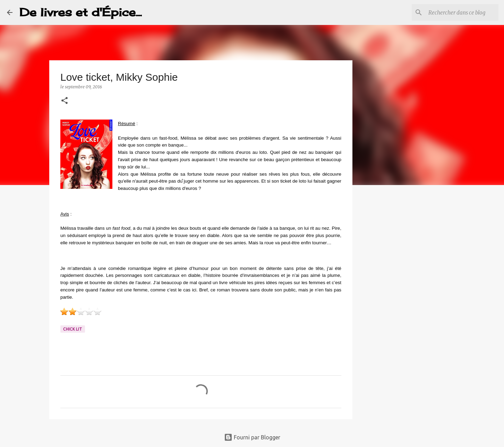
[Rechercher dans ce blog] (462, 12)
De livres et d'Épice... (81, 12)
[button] (65, 101)
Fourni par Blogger (252, 437)
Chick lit (73, 329)
